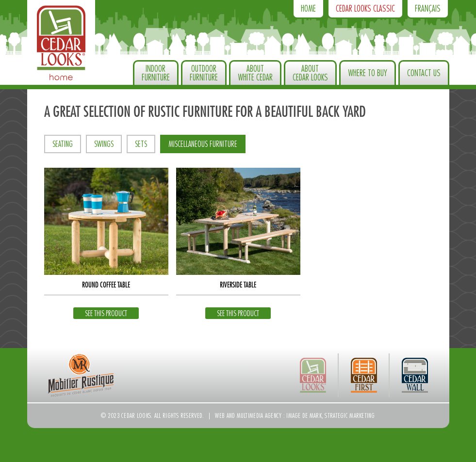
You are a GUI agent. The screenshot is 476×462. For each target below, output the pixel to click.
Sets (141, 144)
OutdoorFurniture (204, 73)
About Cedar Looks (310, 73)
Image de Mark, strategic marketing (331, 415)
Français (428, 9)
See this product (106, 314)
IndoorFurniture (156, 73)
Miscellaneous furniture (203, 144)
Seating (63, 144)
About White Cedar (255, 73)
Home (308, 9)
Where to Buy (368, 73)
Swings (104, 144)
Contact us (424, 73)
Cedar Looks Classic (365, 9)
